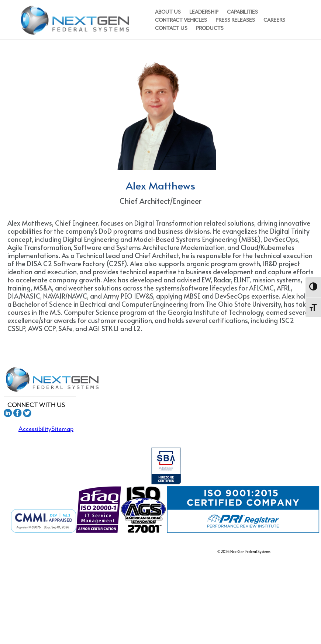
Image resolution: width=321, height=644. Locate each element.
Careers (274, 20)
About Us (168, 12)
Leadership (204, 12)
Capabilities (242, 12)
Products (210, 28)
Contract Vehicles (181, 20)
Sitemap (62, 429)
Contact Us (171, 28)
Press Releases (235, 20)
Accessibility (35, 429)
